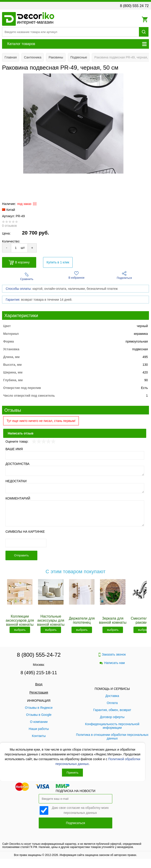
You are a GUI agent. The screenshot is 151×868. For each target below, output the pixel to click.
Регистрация (39, 692)
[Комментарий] (75, 513)
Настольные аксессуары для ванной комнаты (51, 620)
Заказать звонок (112, 655)
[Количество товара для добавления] (16, 248)
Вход (39, 684)
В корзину (19, 262)
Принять (72, 773)
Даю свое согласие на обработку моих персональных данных (80, 810)
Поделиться (124, 275)
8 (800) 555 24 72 (134, 6)
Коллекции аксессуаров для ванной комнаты (20, 620)
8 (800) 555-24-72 (39, 655)
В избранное (77, 275)
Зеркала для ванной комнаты (113, 620)
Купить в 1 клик (58, 262)
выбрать (20, 630)
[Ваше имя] (75, 455)
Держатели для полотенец (82, 620)
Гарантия (13, 300)
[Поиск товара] (70, 32)
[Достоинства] (75, 471)
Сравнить (27, 276)
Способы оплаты (18, 289)
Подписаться (76, 823)
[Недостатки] (75, 488)
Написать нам (112, 663)
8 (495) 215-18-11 (39, 673)
